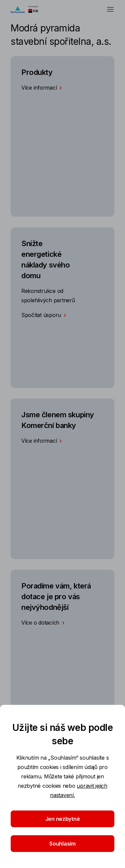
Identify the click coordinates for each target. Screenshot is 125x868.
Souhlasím (62, 844)
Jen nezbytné (63, 819)
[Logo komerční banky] (28, 9)
